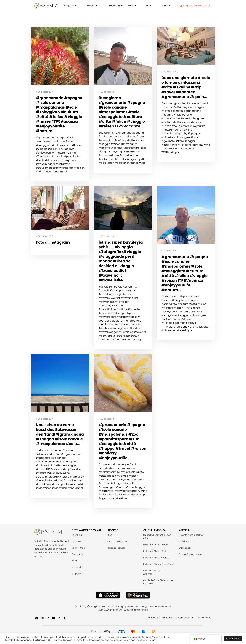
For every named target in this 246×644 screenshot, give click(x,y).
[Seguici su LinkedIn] (59, 627)
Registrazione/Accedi (195, 6)
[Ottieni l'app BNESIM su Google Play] (138, 605)
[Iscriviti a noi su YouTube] (53, 627)
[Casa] (45, 6)
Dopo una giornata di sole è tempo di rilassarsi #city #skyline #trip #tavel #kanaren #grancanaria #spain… (185, 90)
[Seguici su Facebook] (37, 627)
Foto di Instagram (54, 249)
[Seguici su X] (65, 627)
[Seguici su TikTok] (48, 627)
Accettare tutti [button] (233, 639)
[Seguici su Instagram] (42, 627)
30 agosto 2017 (44, 92)
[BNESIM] (48, 542)
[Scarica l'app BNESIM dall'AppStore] (108, 605)
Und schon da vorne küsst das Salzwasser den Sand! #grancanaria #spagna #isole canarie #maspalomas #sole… (59, 448)
